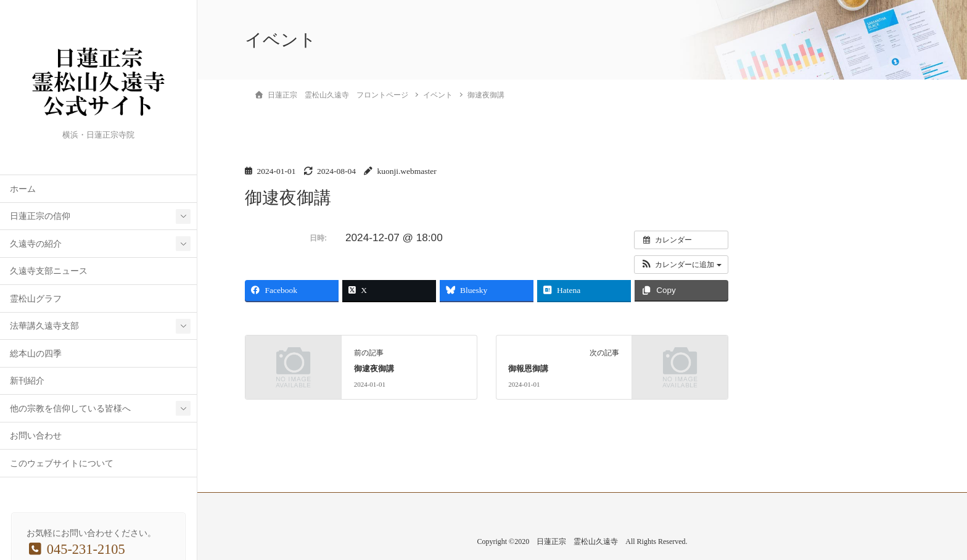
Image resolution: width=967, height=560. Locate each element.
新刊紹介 (27, 381)
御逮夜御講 (374, 369)
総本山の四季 (36, 354)
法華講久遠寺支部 (44, 326)
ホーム (23, 189)
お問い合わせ (36, 436)
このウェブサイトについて (62, 463)
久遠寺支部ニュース (49, 271)
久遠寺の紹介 (36, 244)
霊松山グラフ (36, 299)
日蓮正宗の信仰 (40, 216)
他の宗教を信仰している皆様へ (70, 409)
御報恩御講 (528, 369)
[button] (681, 265)
